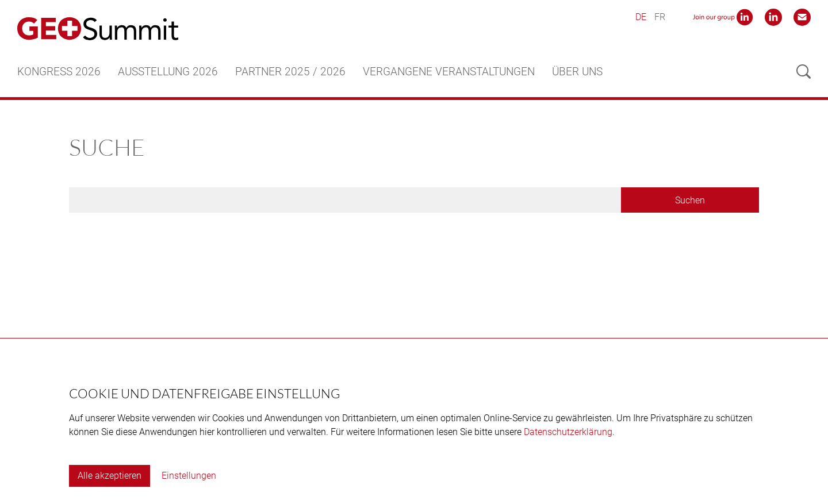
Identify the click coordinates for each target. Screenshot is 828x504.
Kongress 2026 (59, 72)
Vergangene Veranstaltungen (449, 72)
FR (660, 17)
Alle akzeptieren (110, 476)
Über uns (577, 72)
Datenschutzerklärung (568, 432)
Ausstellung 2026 (168, 72)
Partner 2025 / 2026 (290, 72)
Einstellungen (189, 476)
